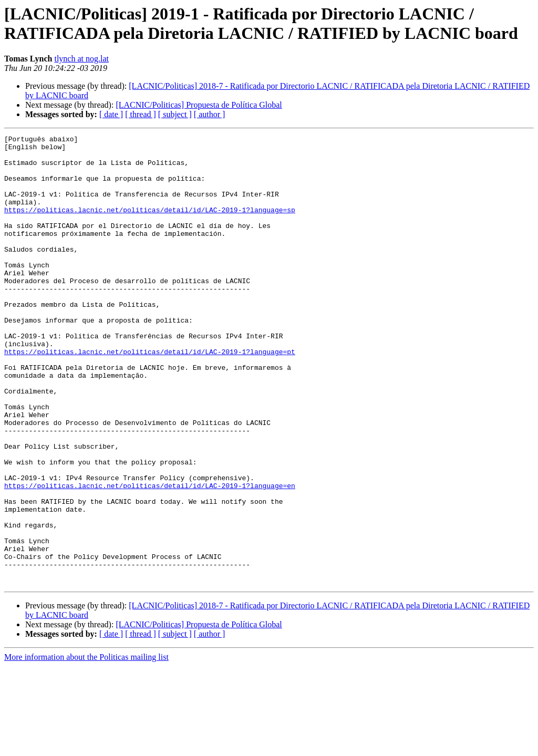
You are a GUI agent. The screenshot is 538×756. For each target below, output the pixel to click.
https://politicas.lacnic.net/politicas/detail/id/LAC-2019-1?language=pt (150, 396)
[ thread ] (141, 114)
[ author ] (210, 114)
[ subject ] (175, 114)
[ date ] (111, 114)
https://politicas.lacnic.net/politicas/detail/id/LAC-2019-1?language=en (150, 556)
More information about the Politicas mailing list (86, 747)
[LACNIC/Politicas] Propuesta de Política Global (199, 105)
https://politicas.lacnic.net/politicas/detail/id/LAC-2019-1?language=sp (150, 225)
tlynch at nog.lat (81, 59)
